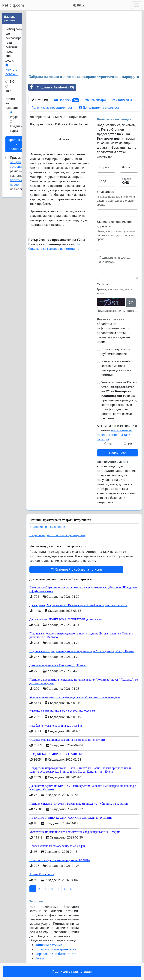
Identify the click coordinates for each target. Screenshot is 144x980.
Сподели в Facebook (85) (51, 87)
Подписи (67, 100)
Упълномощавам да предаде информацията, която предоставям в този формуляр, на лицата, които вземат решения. (119, 400)
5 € (12, 82)
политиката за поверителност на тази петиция (114, 435)
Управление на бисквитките (56, 954)
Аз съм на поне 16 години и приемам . (117, 432)
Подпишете (117, 453)
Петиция (40, 100)
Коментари (96, 100)
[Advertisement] (84, 43)
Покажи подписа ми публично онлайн (116, 352)
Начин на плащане (12, 103)
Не (130, 444)
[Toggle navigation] (136, 5)
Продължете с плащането (17, 144)
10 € (8, 91)
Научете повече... (12, 70)
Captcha (103, 284)
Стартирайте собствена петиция (76, 569)
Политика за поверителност (52, 108)
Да (111, 444)
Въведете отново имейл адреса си (114, 224)
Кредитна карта (17, 128)
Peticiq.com (13, 5)
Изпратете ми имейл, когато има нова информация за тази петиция (117, 368)
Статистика (122, 100)
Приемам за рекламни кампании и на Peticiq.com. (21, 173)
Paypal (15, 117)
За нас (40, 958)
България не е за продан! (47, 527)
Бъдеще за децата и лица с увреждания (57, 535)
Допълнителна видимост (99, 108)
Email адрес (105, 192)
